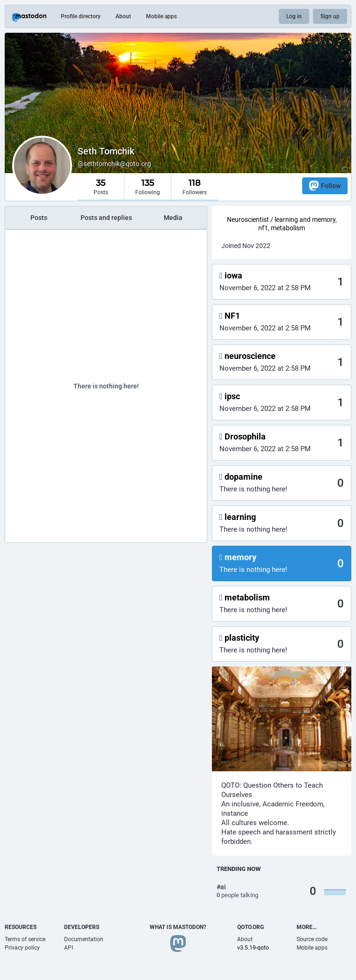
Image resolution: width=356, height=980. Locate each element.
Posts (39, 218)
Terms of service (25, 939)
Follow (325, 186)
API (69, 948)
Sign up (330, 16)
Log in (294, 16)
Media (173, 218)
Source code (312, 939)
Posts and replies (106, 218)
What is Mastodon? (178, 927)
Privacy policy (22, 948)
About (123, 16)
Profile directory (81, 16)
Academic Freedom (293, 804)
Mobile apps (161, 16)
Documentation (84, 939)
